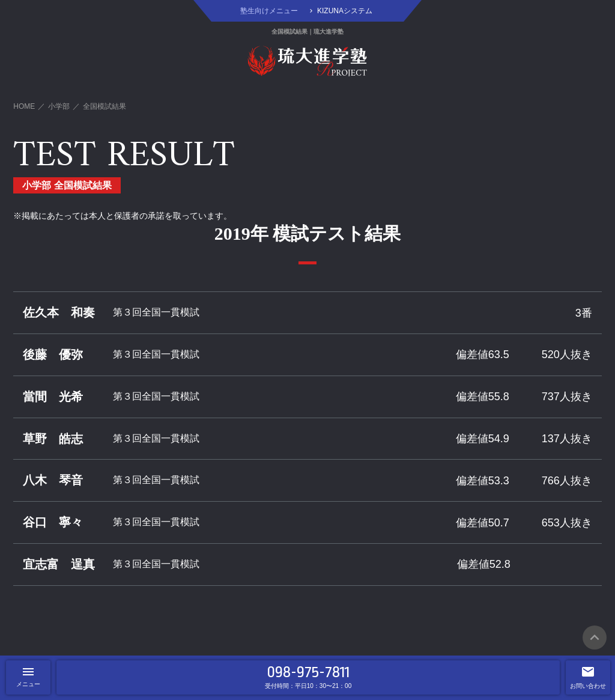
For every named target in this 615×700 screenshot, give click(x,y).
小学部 (59, 106)
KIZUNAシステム (345, 11)
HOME (24, 106)
